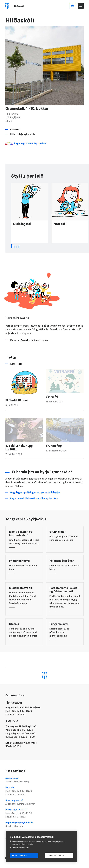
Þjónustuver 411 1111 (45, 813)
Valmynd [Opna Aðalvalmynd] (81, 6)
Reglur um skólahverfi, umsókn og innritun (34, 507)
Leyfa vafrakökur (20, 855)
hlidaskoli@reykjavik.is (23, 134)
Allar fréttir (16, 372)
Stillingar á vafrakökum (55, 855)
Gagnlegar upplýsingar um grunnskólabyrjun (35, 501)
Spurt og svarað (45, 802)
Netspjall (45, 791)
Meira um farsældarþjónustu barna (29, 349)
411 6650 (15, 129)
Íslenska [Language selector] (72, 6)
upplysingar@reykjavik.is (45, 824)
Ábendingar (45, 780)
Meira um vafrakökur (19, 848)
